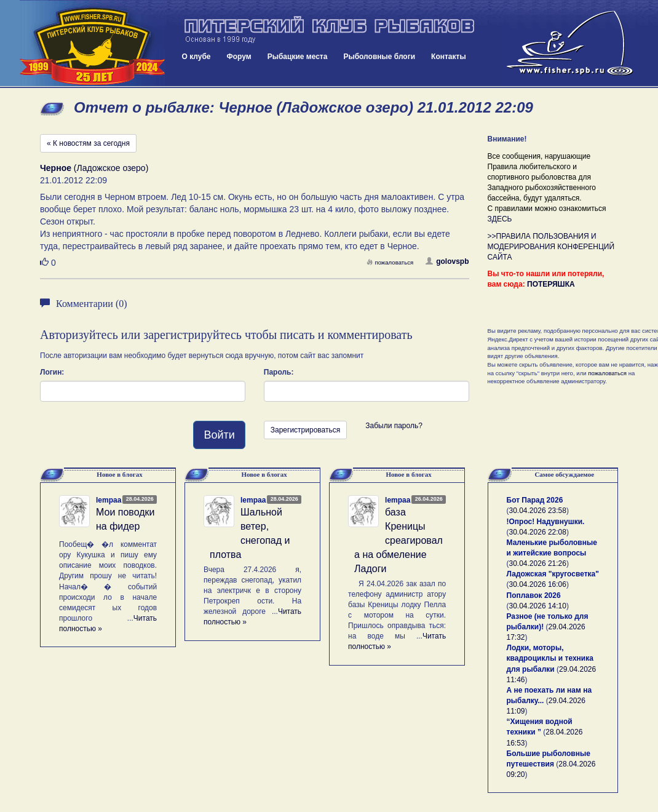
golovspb (447, 261)
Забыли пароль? (394, 426)
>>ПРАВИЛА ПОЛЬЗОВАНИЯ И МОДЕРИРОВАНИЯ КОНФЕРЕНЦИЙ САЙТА (551, 247)
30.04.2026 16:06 (538, 584)
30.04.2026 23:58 (538, 511)
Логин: (52, 372)
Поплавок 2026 (534, 595)
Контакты (449, 57)
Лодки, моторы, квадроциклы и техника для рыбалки (550, 658)
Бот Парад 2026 (535, 500)
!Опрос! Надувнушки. (546, 522)
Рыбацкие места (298, 57)
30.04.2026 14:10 (538, 606)
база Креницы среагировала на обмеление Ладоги (398, 540)
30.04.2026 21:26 (538, 563)
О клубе (196, 57)
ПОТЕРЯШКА (551, 284)
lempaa (109, 500)
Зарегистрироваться (305, 430)
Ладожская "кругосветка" (553, 574)
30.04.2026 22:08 (538, 532)
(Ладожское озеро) (94, 168)
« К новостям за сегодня (88, 143)
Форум (239, 57)
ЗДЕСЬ (500, 219)
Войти (219, 435)
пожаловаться (390, 262)
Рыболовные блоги (379, 57)
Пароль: (279, 372)
